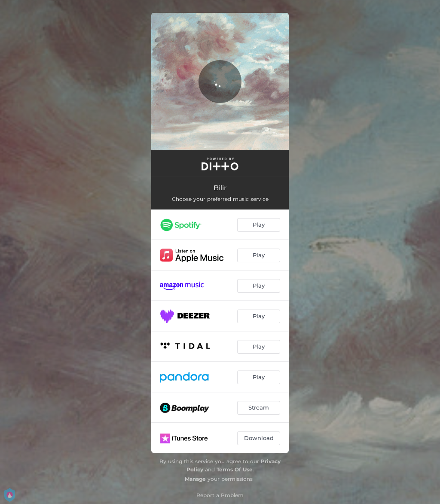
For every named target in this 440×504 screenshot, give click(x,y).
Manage (195, 479)
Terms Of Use (235, 469)
